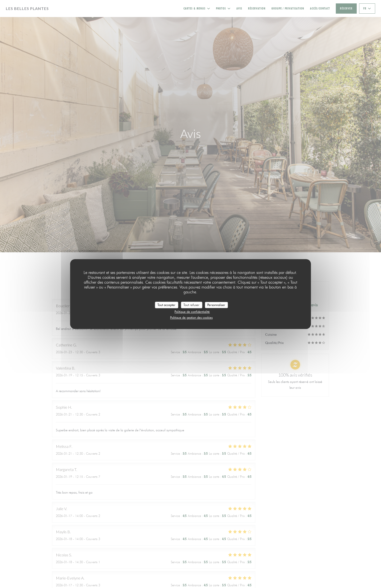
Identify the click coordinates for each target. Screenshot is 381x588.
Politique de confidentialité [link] (192, 312)
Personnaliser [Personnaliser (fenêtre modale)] (216, 305)
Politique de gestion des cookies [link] (191, 317)
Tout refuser (191, 305)
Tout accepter (166, 305)
